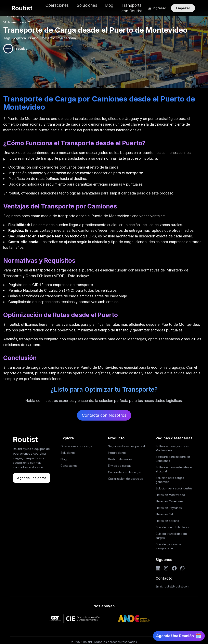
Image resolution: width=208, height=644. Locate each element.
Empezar (183, 8)
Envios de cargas (120, 466)
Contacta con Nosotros (104, 415)
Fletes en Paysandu (169, 508)
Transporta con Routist (132, 8)
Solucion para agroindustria (174, 488)
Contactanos (69, 466)
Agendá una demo (32, 478)
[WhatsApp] (182, 568)
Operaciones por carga (76, 446)
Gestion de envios (120, 459)
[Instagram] (166, 568)
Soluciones (87, 5)
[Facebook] (174, 568)
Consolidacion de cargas (125, 472)
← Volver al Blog (14, 16)
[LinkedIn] (158, 568)
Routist (22, 8)
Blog (109, 5)
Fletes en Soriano (167, 521)
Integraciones (117, 453)
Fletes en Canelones (169, 501)
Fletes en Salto (166, 514)
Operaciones (57, 5)
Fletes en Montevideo (170, 495)
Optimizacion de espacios (125, 479)
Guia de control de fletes (172, 527)
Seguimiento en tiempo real (126, 446)
